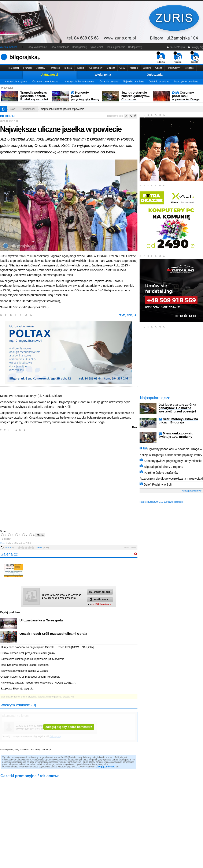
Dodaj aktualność (59, 47)
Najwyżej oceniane (133, 82)
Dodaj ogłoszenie (116, 47)
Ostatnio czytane (109, 82)
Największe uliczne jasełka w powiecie (63, 109)
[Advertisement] (48, 480)
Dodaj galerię (80, 47)
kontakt (195, 57)
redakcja (161, 57)
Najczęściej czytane (16, 82)
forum (10, 547)
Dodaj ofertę (135, 47)
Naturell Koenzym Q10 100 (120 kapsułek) (161, 502)
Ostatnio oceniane (159, 82)
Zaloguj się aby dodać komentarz (69, 727)
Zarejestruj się (176, 47)
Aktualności (50, 75)
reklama (178, 57)
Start (13, 109)
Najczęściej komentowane (79, 82)
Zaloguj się (195, 47)
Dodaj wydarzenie (37, 47)
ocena (42, 547)
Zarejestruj (110, 767)
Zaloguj (100, 767)
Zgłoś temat (96, 47)
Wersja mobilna (9, 47)
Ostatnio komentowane (45, 82)
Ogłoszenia (155, 75)
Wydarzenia (103, 75)
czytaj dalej (128, 315)
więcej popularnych (192, 491)
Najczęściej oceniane (186, 82)
